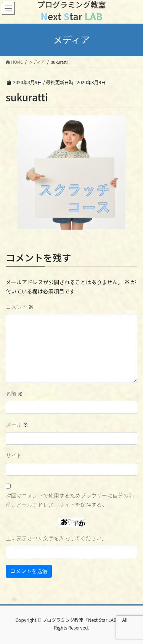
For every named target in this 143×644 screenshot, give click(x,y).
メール (17, 425)
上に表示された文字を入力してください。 (56, 538)
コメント (20, 307)
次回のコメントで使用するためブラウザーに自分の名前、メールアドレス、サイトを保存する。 (70, 500)
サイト (14, 455)
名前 (14, 394)
